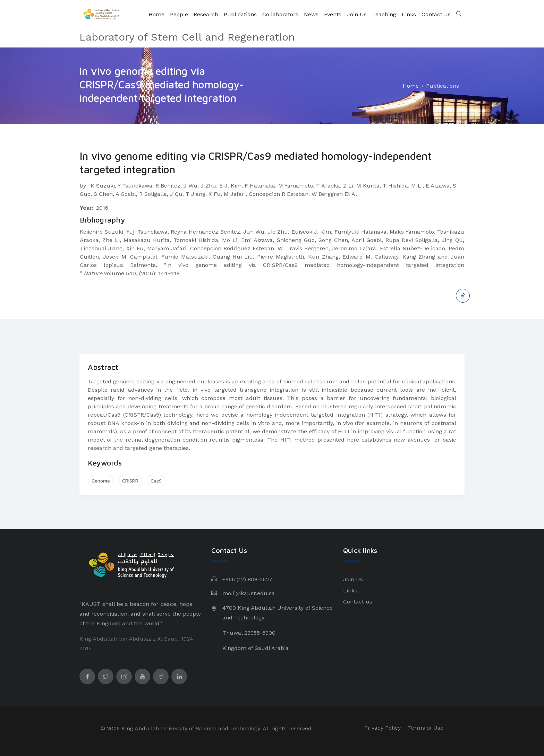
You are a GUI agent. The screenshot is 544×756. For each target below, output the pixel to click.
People (179, 14)
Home (156, 14)
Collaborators (280, 14)
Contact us (436, 14)
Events (333, 14)
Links (409, 14)
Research (206, 14)
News (311, 14)
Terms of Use (426, 728)
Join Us (357, 14)
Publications (240, 14)
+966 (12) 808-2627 (247, 579)
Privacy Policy (382, 728)
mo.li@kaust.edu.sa (249, 593)
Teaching (384, 14)
